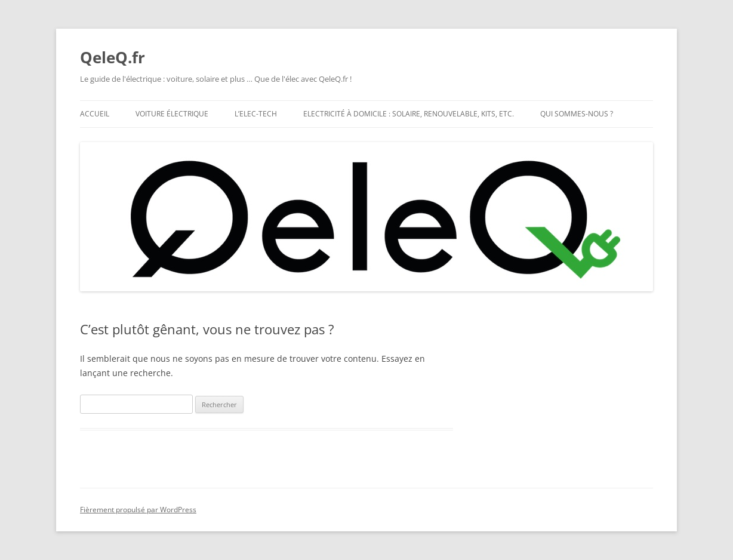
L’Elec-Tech (256, 114)
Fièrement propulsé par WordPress (138, 510)
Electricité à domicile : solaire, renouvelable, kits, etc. (409, 114)
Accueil (95, 114)
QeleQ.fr (113, 57)
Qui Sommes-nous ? (577, 114)
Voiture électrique (172, 114)
